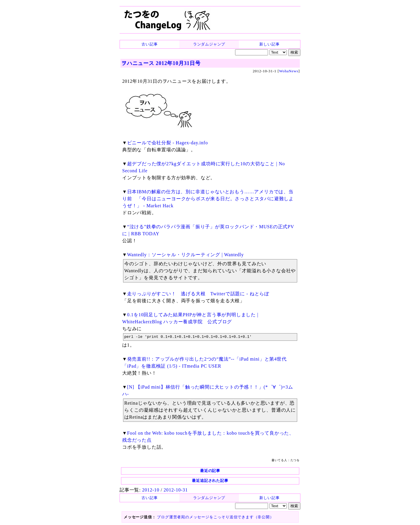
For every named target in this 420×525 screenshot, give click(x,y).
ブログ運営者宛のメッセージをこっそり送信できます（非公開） (215, 517)
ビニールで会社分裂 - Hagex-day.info (168, 143)
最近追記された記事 (210, 481)
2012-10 (151, 490)
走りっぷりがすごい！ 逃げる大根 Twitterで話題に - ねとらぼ (198, 294)
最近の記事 (210, 471)
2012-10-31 (176, 490)
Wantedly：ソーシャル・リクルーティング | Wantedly (185, 255)
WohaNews (289, 71)
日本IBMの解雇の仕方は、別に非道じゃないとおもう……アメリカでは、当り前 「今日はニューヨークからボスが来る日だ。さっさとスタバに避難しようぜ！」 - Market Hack (208, 199)
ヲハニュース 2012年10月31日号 (161, 63)
